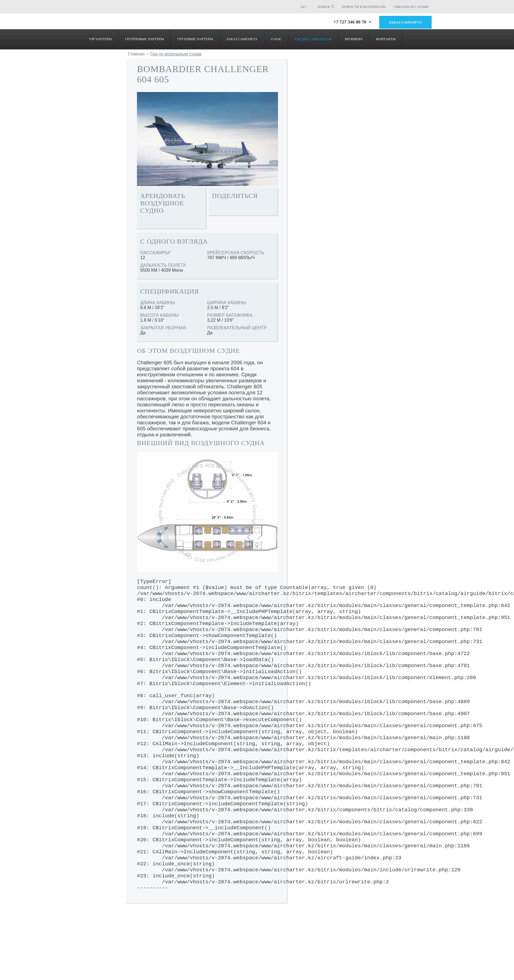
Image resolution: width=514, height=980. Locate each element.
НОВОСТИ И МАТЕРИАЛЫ (364, 7)
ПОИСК (324, 7)
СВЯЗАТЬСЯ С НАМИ (411, 7)
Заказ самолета (406, 22)
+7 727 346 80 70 (352, 22)
